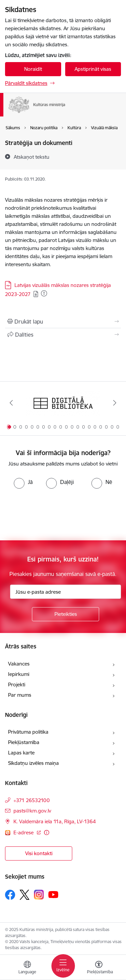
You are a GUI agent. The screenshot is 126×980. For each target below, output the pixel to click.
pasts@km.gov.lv (32, 811)
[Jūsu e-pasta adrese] (66, 592)
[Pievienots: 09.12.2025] (44, 293)
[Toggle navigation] (63, 966)
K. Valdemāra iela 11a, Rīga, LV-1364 (55, 821)
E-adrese (24, 832)
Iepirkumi (19, 674)
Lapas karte (21, 753)
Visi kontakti (39, 853)
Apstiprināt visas (93, 69)
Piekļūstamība (24, 742)
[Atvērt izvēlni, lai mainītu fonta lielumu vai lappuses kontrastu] (99, 968)
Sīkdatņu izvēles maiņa (33, 763)
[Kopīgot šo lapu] (63, 335)
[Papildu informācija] (47, 832)
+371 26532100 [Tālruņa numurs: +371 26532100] (32, 800)
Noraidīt (33, 69)
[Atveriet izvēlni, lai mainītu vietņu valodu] (27, 968)
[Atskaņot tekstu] (32, 157)
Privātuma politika (28, 732)
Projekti (17, 684)
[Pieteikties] (66, 614)
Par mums (20, 695)
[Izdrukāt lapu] (63, 322)
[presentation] (56, 514)
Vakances (19, 664)
